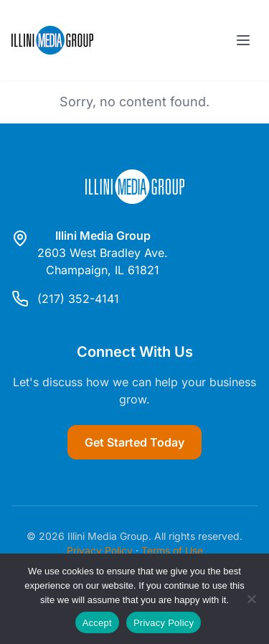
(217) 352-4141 (78, 299)
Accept (97, 623)
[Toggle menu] (243, 40)
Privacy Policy (100, 550)
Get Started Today (134, 442)
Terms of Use (172, 550)
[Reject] (251, 599)
